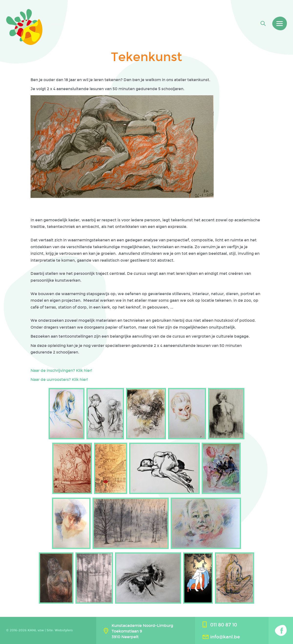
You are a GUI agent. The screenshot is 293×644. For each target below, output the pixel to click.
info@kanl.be (225, 637)
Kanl (24, 27)
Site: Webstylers (60, 630)
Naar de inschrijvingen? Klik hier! (61, 370)
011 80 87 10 (224, 625)
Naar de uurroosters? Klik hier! (59, 380)
